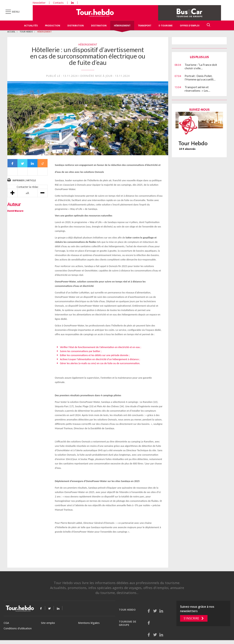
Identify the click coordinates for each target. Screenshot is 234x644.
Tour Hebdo (26, 32)
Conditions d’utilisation (18, 628)
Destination (99, 26)
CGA (6, 623)
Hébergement (122, 26)
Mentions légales (89, 623)
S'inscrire (191, 618)
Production (53, 26)
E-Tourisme (166, 26)
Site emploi (48, 623)
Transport (145, 26)
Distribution (76, 26)
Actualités (31, 26)
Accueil (11, 32)
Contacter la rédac (28, 187)
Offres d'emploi (190, 26)
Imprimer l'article (24, 180)
